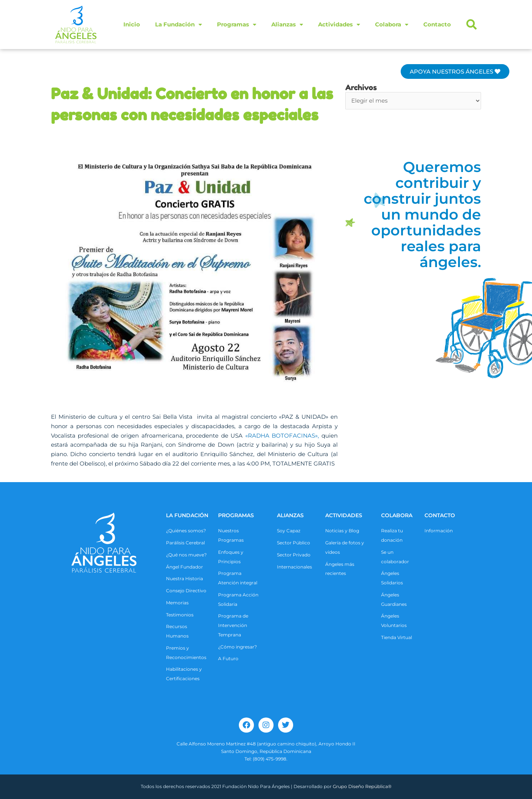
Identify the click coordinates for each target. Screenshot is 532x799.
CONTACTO (440, 515)
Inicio (132, 24)
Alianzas (287, 25)
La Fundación (178, 25)
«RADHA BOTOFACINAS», (282, 436)
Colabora (392, 25)
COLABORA (397, 515)
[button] (472, 25)
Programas (237, 25)
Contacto (437, 24)
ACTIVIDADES (344, 515)
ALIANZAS (290, 515)
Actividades (339, 25)
